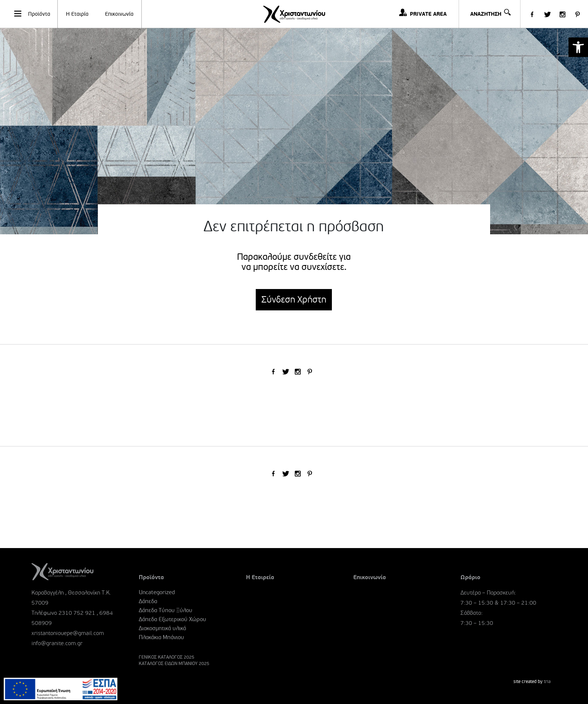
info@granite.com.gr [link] (57, 643)
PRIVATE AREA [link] (428, 14)
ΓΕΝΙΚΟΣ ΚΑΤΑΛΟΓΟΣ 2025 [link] (166, 657)
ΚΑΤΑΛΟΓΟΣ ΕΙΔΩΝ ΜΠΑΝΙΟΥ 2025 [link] (174, 664)
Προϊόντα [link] (32, 13)
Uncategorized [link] (157, 592)
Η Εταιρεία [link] (260, 577)
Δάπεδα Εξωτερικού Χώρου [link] (172, 619)
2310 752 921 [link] (77, 613)
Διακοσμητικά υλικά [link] (162, 628)
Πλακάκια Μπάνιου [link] (161, 637)
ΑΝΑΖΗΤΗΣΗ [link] (490, 9)
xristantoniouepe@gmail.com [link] (68, 633)
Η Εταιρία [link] (77, 14)
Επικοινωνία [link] (119, 14)
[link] (578, 47)
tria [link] (547, 682)
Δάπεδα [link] (148, 601)
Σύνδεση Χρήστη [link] (294, 300)
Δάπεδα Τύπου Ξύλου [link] (166, 610)
